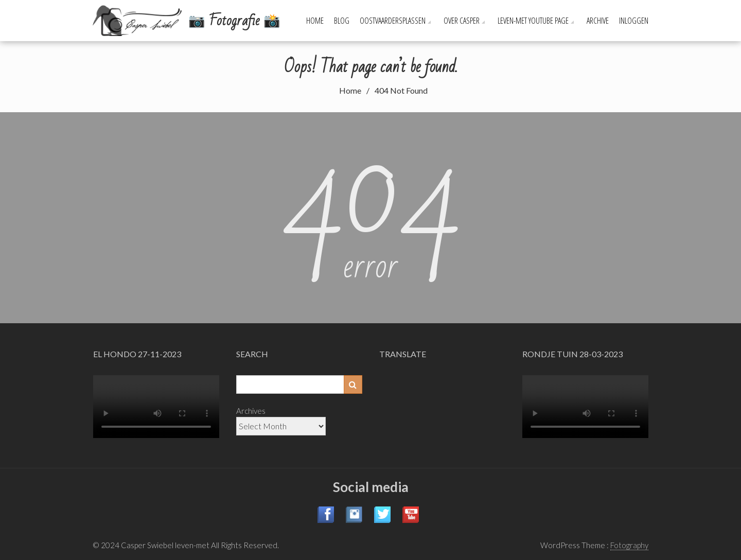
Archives (251, 411)
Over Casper (462, 21)
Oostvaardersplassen (393, 21)
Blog (342, 21)
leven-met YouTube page (533, 21)
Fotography (629, 545)
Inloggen (634, 21)
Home (315, 21)
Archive (598, 21)
